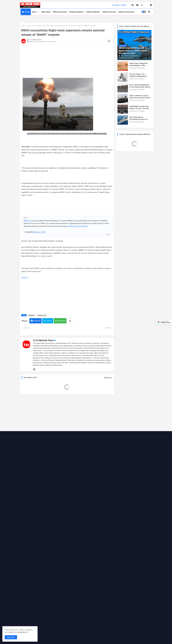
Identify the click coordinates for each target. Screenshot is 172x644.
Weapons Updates (77, 12)
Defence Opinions (93, 12)
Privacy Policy (74, 508)
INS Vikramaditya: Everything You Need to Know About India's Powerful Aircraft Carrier (139, 120)
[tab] (26, 12)
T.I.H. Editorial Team (43, 340)
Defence (32, 315)
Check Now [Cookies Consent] (21, 632)
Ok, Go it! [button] (11, 637)
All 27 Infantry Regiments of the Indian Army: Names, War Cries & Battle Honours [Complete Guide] (140, 88)
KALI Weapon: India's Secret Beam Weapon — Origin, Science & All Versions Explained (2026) (132, 441)
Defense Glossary (109, 12)
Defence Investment (126, 12)
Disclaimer (48, 510)
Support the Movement (113, 508)
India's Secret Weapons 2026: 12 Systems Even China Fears (133, 460)
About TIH (64, 508)
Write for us (98, 508)
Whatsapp (61, 321)
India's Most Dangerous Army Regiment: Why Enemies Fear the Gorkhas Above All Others (139, 67)
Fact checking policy (140, 508)
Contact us (54, 508)
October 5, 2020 (40, 232)
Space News (46, 12)
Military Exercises (60, 12)
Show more (108, 378)
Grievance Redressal (77, 510)
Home (27, 12)
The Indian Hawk (30, 508)
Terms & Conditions (61, 510)
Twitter (49, 321)
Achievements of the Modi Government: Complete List (130, 451)
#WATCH (27, 221)
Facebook (37, 321)
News (34, 12)
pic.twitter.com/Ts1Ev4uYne (77, 226)
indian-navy (31, 26)
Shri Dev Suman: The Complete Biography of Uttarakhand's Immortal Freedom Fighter (139, 77)
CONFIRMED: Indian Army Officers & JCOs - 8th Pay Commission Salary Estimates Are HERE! (139, 110)
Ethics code (127, 508)
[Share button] (70, 321)
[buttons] (133, 5)
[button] (144, 12)
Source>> (25, 278)
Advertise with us (86, 508)
